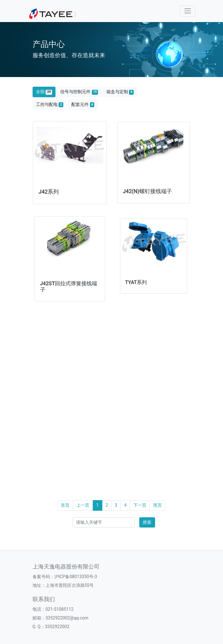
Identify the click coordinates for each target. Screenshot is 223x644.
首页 (65, 505)
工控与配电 (50, 105)
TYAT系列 (141, 276)
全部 (44, 92)
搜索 (147, 522)
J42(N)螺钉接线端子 (148, 188)
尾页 (158, 505)
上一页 (83, 505)
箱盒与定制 (120, 92)
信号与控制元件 (79, 92)
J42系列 (50, 190)
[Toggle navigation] (187, 11)
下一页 (140, 505)
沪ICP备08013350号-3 (76, 577)
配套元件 (83, 105)
